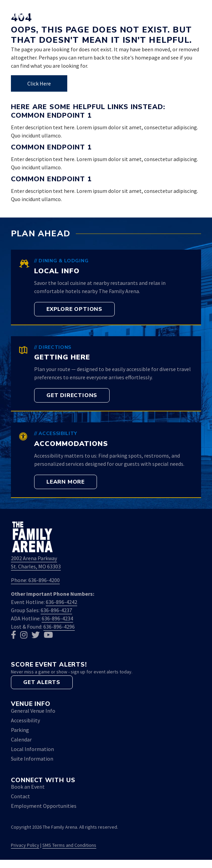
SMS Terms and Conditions (69, 845)
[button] (177, 11)
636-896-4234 (57, 618)
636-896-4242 (61, 602)
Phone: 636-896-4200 (35, 580)
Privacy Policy (25, 845)
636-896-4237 (56, 610)
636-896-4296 (59, 627)
